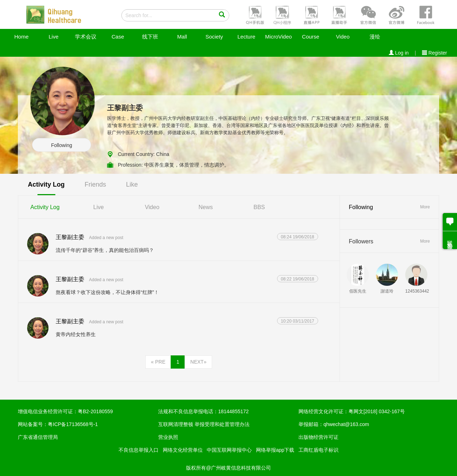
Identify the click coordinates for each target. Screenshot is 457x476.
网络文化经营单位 (183, 450)
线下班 (150, 37)
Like (132, 184)
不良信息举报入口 (139, 450)
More (425, 207)
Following (62, 145)
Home (21, 37)
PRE (158, 362)
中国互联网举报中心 (229, 450)
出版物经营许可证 (318, 437)
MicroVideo (279, 37)
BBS (259, 207)
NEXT (198, 362)
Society (214, 37)
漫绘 (375, 37)
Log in (399, 53)
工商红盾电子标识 (318, 450)
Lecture (246, 37)
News (206, 207)
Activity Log (46, 184)
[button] (254, 15)
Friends (95, 184)
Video (343, 37)
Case (118, 37)
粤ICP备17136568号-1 (73, 424)
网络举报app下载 (275, 450)
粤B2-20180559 (95, 411)
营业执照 (168, 437)
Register (435, 53)
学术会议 (86, 37)
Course (311, 37)
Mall (182, 37)
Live (54, 37)
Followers (361, 241)
